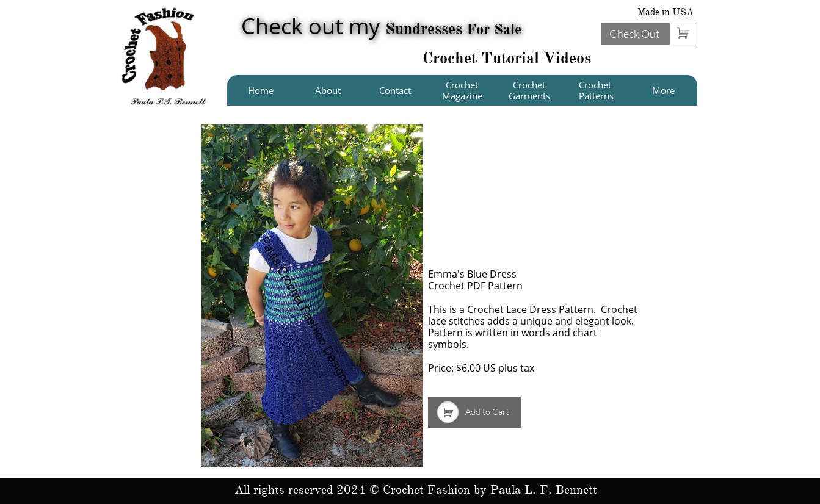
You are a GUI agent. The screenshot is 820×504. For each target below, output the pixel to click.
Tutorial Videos (536, 58)
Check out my (381, 26)
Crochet (452, 58)
